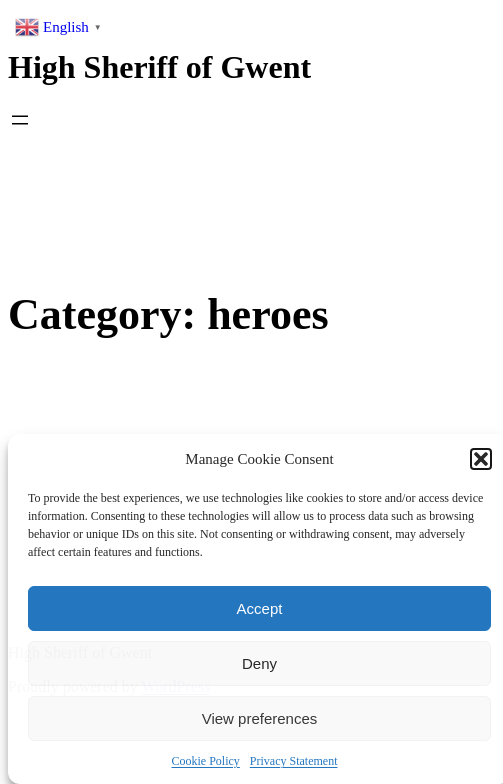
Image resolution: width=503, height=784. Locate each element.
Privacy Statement (294, 761)
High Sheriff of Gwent (159, 67)
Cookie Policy (206, 761)
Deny (259, 663)
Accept (260, 608)
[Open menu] (20, 120)
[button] (481, 459)
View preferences (260, 718)
